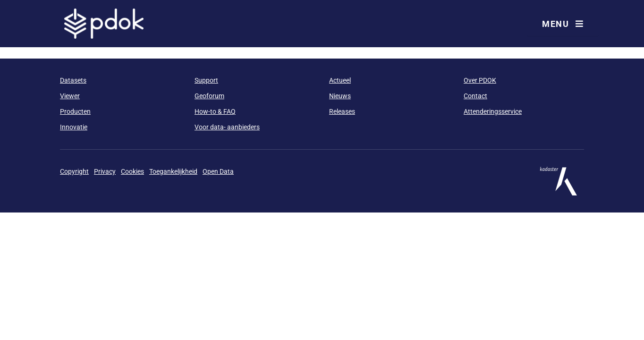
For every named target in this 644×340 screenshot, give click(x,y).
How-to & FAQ (215, 111)
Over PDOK (480, 80)
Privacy (105, 171)
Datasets (73, 80)
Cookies (132, 171)
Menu (563, 24)
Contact (475, 96)
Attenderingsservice (493, 111)
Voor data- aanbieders (227, 127)
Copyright (74, 171)
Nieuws (340, 96)
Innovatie (74, 127)
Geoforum (209, 96)
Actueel (340, 80)
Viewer (70, 96)
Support (206, 80)
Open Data (218, 171)
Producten (75, 111)
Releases (342, 111)
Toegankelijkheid (173, 171)
